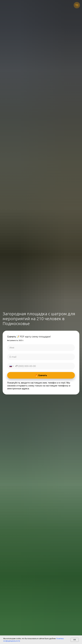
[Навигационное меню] (77, 5)
